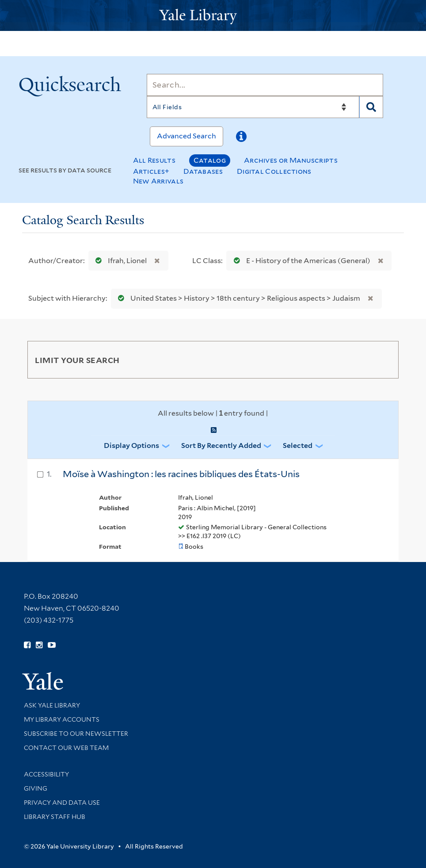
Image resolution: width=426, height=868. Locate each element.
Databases (203, 171)
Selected (298, 445)
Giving (36, 788)
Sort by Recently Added (221, 445)
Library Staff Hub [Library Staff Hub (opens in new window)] (55, 817)
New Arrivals (158, 181)
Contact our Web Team (66, 748)
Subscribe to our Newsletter (76, 734)
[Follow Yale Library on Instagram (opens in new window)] (39, 645)
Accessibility (46, 774)
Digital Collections (274, 171)
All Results (154, 160)
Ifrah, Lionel (119, 261)
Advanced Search (186, 136)
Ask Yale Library (52, 705)
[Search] (265, 85)
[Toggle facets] (381, 359)
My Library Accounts (62, 719)
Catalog (210, 160)
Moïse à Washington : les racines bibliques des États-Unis (181, 474)
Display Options (131, 445)
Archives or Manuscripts (291, 160)
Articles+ (151, 171)
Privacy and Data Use (62, 803)
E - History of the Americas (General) (300, 261)
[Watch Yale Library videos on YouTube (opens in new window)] (52, 645)
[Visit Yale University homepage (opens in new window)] (43, 678)
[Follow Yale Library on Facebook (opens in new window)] (27, 645)
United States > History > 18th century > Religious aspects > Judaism (237, 298)
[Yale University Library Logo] (213, 16)
